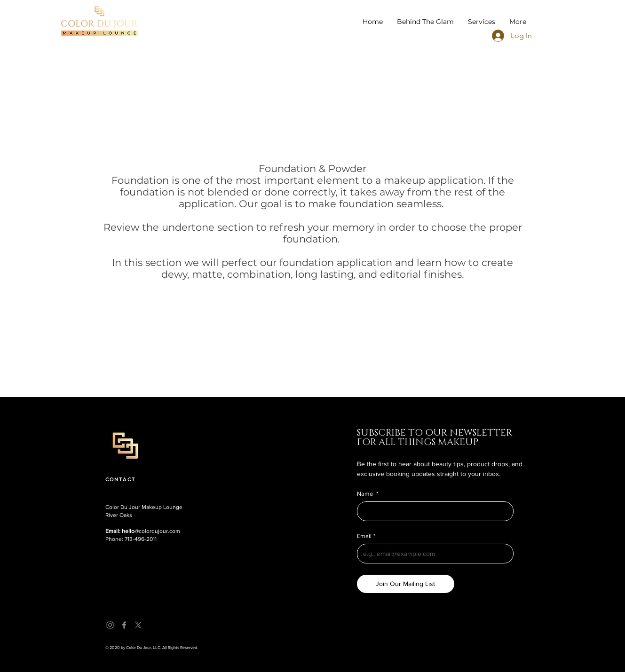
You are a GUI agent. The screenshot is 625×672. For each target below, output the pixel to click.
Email (366, 536)
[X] (138, 625)
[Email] (433, 554)
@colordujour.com (143, 531)
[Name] (433, 511)
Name (368, 494)
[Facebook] (124, 625)
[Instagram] (110, 625)
